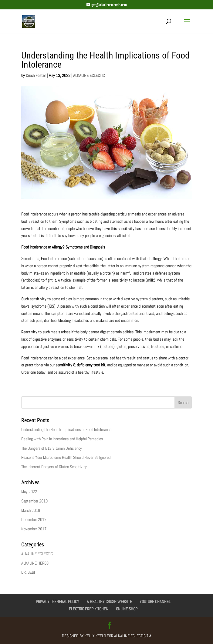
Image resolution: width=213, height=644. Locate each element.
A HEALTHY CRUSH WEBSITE (109, 602)
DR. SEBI (28, 572)
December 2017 (34, 519)
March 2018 (31, 510)
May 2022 (29, 492)
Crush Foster (36, 75)
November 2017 (34, 529)
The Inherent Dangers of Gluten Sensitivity (54, 467)
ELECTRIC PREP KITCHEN (89, 609)
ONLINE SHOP (127, 609)
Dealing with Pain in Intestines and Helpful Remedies (62, 439)
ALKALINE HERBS (35, 563)
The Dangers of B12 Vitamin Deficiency (52, 448)
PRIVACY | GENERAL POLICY (57, 602)
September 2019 (34, 501)
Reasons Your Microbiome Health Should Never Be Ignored (66, 457)
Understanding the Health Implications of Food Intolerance (66, 429)
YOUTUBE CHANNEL (155, 602)
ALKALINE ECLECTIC (89, 75)
